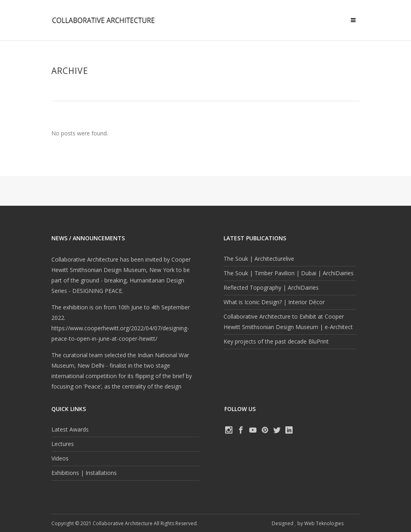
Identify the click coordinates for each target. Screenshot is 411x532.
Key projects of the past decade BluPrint (276, 341)
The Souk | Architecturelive (259, 259)
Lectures (63, 444)
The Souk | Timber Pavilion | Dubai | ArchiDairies (289, 273)
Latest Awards (70, 429)
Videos (60, 458)
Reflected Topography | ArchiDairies (271, 287)
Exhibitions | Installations (84, 473)
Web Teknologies (324, 523)
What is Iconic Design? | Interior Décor (274, 302)
